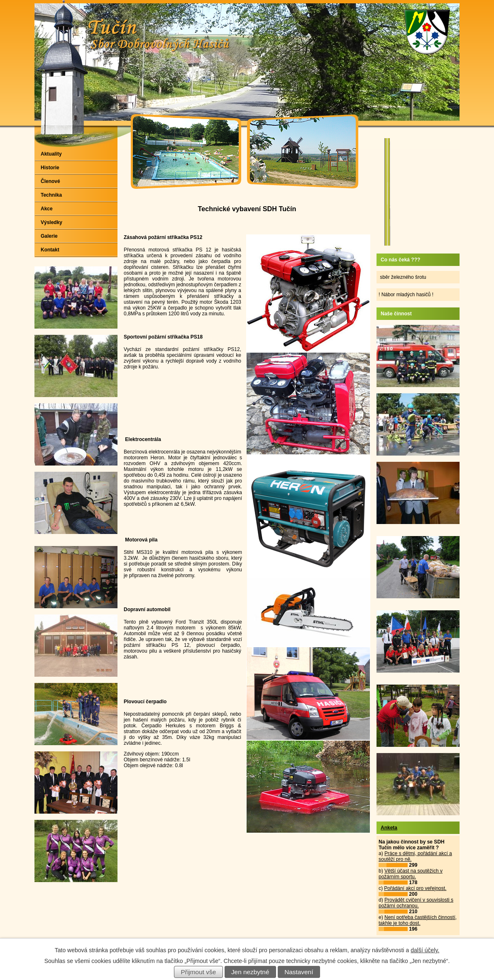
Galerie (49, 236)
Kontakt (50, 250)
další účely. (425, 950)
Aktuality (51, 154)
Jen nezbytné (250, 972)
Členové (50, 181)
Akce (47, 209)
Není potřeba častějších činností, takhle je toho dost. (418, 920)
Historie (50, 168)
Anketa (389, 828)
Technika (51, 195)
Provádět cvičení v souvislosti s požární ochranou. (416, 903)
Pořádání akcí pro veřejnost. (415, 888)
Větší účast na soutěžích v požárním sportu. (411, 874)
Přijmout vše (199, 972)
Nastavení (299, 972)
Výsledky (51, 222)
